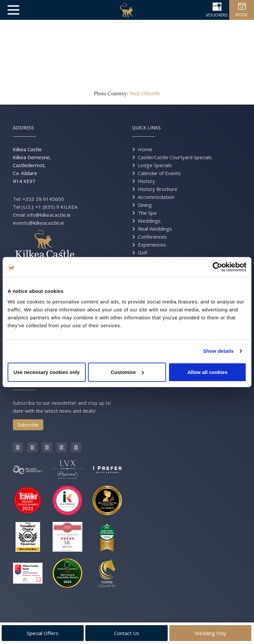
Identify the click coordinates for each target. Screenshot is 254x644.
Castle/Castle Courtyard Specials (175, 157)
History (147, 181)
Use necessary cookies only (47, 372)
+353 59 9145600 (43, 199)
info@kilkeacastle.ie (49, 215)
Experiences (152, 245)
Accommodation (156, 197)
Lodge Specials (155, 165)
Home (145, 149)
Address (23, 128)
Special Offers (43, 633)
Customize (127, 372)
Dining (145, 205)
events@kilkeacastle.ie (39, 223)
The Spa (147, 213)
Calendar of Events (159, 173)
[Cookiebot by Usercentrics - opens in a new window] (217, 267)
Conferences (152, 237)
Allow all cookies (208, 372)
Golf (143, 253)
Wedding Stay (211, 633)
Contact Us (127, 633)
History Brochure (158, 189)
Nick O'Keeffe (145, 93)
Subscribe (28, 425)
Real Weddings (155, 229)
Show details (218, 351)
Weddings (149, 221)
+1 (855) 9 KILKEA (56, 207)
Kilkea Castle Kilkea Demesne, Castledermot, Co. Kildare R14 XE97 (32, 165)
